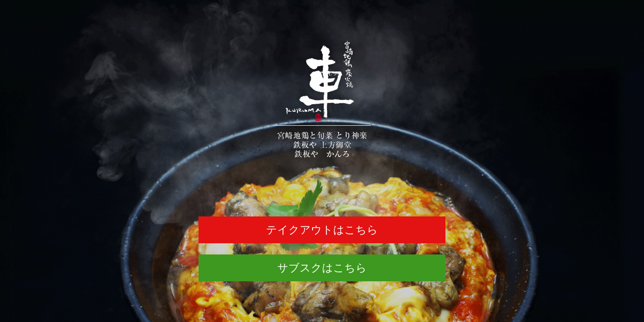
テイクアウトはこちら (322, 230)
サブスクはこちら (322, 268)
